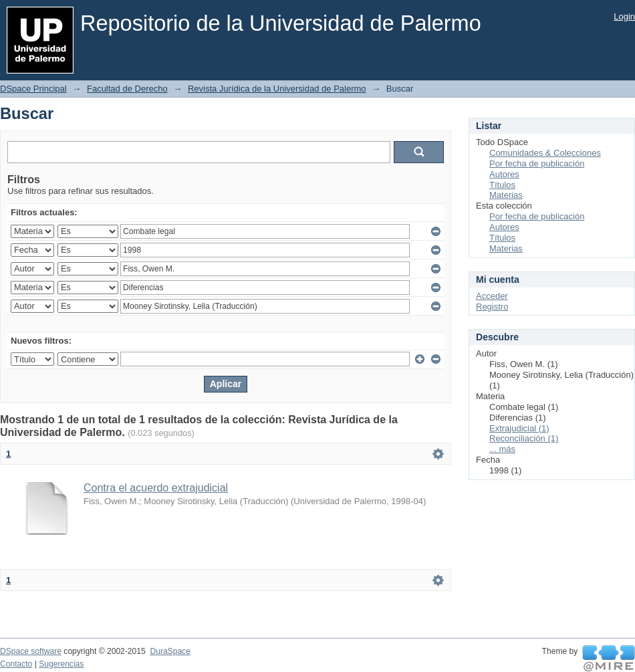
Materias (506, 195)
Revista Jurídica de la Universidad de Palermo (277, 89)
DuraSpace (170, 651)
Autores (504, 174)
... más (502, 449)
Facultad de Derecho (127, 89)
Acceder (492, 296)
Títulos (502, 185)
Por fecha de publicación (537, 163)
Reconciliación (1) (524, 438)
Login (624, 16)
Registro (492, 307)
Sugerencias (61, 664)
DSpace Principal (33, 89)
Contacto (16, 664)
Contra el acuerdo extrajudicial (156, 488)
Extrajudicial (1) (519, 428)
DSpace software (31, 651)
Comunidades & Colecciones (545, 153)
